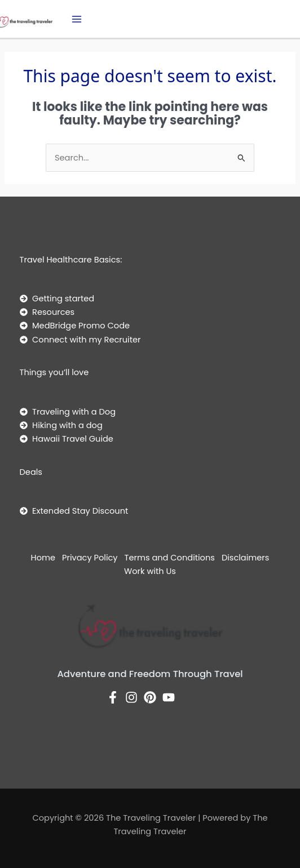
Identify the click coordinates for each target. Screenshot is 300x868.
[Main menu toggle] (77, 19)
